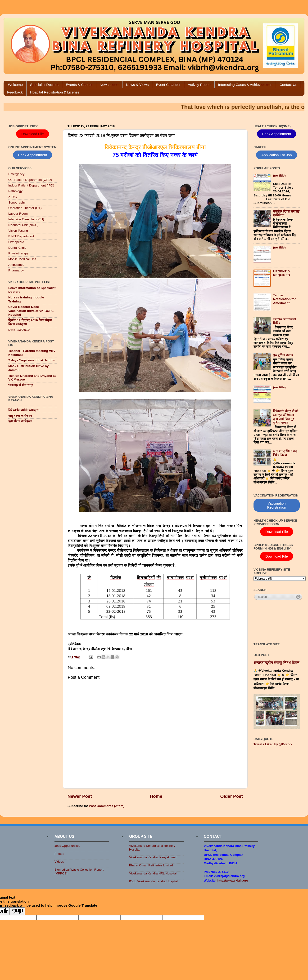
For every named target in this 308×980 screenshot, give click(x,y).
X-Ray (13, 197)
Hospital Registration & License (55, 92)
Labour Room (18, 214)
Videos (59, 862)
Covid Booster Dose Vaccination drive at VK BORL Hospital (31, 311)
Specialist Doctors (44, 85)
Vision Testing (18, 231)
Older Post (231, 796)
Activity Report (199, 85)
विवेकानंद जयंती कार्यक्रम (24, 410)
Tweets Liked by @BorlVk (273, 744)
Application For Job (276, 155)
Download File (33, 134)
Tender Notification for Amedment (284, 299)
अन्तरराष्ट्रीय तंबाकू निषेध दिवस (285, 453)
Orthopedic (16, 242)
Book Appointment (33, 155)
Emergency (16, 174)
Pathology (15, 191)
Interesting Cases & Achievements (245, 85)
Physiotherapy (18, 253)
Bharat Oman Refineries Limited (151, 865)
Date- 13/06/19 (19, 330)
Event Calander (168, 85)
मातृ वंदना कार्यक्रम (20, 416)
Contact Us (288, 85)
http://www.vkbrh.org (233, 880)
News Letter (109, 85)
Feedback (15, 92)
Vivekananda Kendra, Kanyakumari (153, 857)
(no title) (279, 175)
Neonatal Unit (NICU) (23, 225)
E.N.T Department (21, 236)
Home (156, 796)
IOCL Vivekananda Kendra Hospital (153, 881)
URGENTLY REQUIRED (282, 273)
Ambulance (16, 265)
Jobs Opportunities (67, 846)
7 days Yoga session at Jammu (32, 360)
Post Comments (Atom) (107, 806)
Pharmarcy (16, 270)
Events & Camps (79, 85)
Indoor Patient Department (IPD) (31, 185)
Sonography (17, 202)
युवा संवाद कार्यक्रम (20, 421)
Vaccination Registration (276, 505)
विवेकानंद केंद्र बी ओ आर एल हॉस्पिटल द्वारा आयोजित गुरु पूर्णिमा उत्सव (286, 417)
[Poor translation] (17, 911)
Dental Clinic (17, 248)
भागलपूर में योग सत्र (21, 385)
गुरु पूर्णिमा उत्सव (283, 355)
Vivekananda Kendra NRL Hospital (153, 873)
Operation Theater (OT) (25, 208)
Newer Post (80, 796)
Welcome (15, 85)
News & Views (137, 85)
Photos (59, 854)
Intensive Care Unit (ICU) (26, 219)
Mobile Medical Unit (22, 259)
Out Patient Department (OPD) (30, 180)
